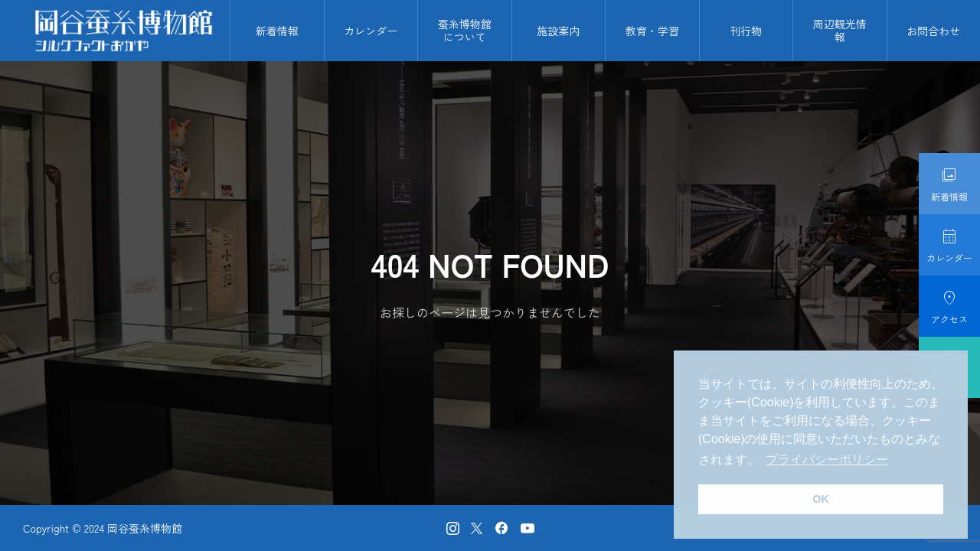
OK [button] (821, 499)
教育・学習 (652, 31)
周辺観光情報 (840, 30)
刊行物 (746, 31)
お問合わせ (933, 31)
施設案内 (558, 31)
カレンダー (371, 31)
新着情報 (277, 31)
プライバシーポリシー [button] (827, 460)
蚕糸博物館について (465, 30)
